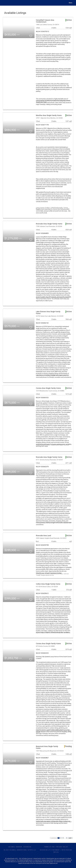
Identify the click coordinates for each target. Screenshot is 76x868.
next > (70, 838)
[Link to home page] (4, 3)
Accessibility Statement (50, 850)
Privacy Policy (62, 847)
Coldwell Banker (15, 847)
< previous (54, 838)
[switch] (31, 35)
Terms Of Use (49, 847)
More (71, 3)
